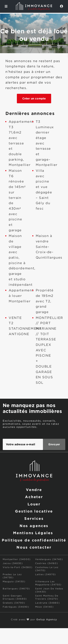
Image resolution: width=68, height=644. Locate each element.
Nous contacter (34, 547)
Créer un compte (34, 98)
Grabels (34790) (14, 603)
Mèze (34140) (44, 607)
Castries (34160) (47, 563)
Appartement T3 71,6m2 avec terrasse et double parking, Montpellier (21, 144)
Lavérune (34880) (47, 603)
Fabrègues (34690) (16, 607)
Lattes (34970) (46, 575)
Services (34, 518)
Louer (34, 504)
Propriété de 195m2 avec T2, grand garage (45, 301)
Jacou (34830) (13, 563)
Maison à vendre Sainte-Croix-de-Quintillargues (49, 247)
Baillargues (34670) (16, 589)
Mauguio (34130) (14, 582)
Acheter (34, 497)
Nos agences (34, 526)
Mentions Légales (33, 533)
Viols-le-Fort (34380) (17, 567)
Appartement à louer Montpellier (21, 296)
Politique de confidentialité (34, 540)
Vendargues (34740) (49, 559)
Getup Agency (47, 620)
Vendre (34, 490)
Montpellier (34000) (17, 559)
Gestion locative (34, 511)
